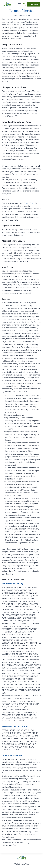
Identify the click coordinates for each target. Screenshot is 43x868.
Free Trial (34, 4)
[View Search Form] (24, 4)
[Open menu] (19, 4)
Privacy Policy (29, 203)
